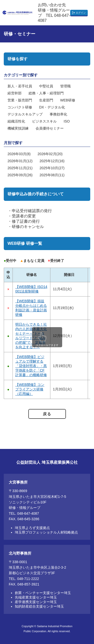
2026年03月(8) (19, 154)
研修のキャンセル (28, 227)
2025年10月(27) (52, 168)
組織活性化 (16, 121)
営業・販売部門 (20, 100)
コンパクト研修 (20, 107)
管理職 (65, 86)
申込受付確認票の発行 (32, 211)
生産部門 (46, 100)
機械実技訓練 (18, 128)
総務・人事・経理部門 (46, 93)
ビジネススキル (44, 121)
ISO (67, 121)
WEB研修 (68, 100)
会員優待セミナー (50, 128)
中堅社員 (46, 86)
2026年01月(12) (20, 161)
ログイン (81, 13)
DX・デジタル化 (52, 107)
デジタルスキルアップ (25, 114)
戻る (47, 414)
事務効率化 (58, 114)
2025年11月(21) (20, 168)
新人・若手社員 (20, 86)
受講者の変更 (24, 216)
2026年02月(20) (50, 154)
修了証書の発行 (26, 221)
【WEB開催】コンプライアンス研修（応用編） (30, 389)
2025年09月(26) (20, 175)
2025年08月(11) (52, 175)
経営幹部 (15, 93)
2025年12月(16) (52, 161)
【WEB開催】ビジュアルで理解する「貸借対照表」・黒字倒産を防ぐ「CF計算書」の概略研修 (31, 366)
